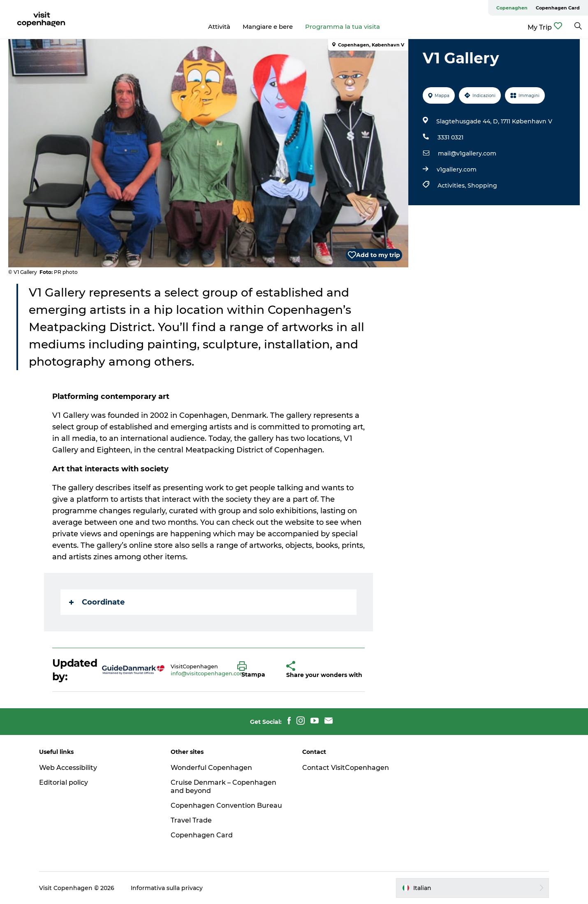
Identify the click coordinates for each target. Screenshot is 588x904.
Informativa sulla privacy (167, 888)
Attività (219, 27)
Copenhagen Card (558, 8)
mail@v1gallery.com (467, 153)
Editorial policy (64, 782)
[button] (256, 670)
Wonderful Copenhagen (211, 768)
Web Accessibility (68, 768)
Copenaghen (512, 8)
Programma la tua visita (343, 27)
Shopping (482, 185)
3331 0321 (450, 137)
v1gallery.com (457, 169)
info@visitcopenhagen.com (208, 673)
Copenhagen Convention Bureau (226, 805)
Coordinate (97, 602)
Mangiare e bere (268, 27)
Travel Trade (191, 820)
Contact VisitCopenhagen (346, 768)
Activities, (453, 185)
